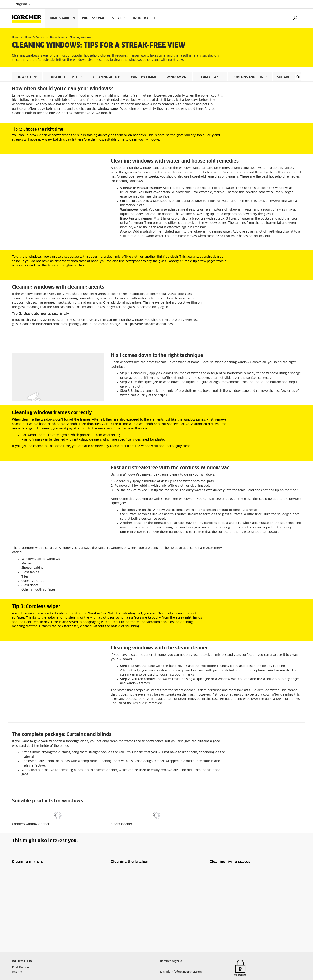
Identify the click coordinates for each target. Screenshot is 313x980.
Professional (93, 18)
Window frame (144, 77)
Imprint (17, 946)
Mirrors (27, 564)
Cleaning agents (107, 77)
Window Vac (177, 77)
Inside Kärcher (146, 18)
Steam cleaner (210, 77)
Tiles (25, 577)
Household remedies (65, 77)
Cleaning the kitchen (130, 862)
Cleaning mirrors (27, 862)
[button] (298, 77)
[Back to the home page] (28, 18)
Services (119, 18)
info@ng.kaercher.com (186, 946)
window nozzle (279, 671)
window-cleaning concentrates (75, 299)
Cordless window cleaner (31, 824)
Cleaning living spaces (230, 862)
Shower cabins (32, 568)
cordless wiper (26, 614)
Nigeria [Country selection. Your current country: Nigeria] (23, 4)
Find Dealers (21, 942)
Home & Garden (62, 18)
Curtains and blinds (250, 77)
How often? (27, 77)
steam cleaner (142, 655)
